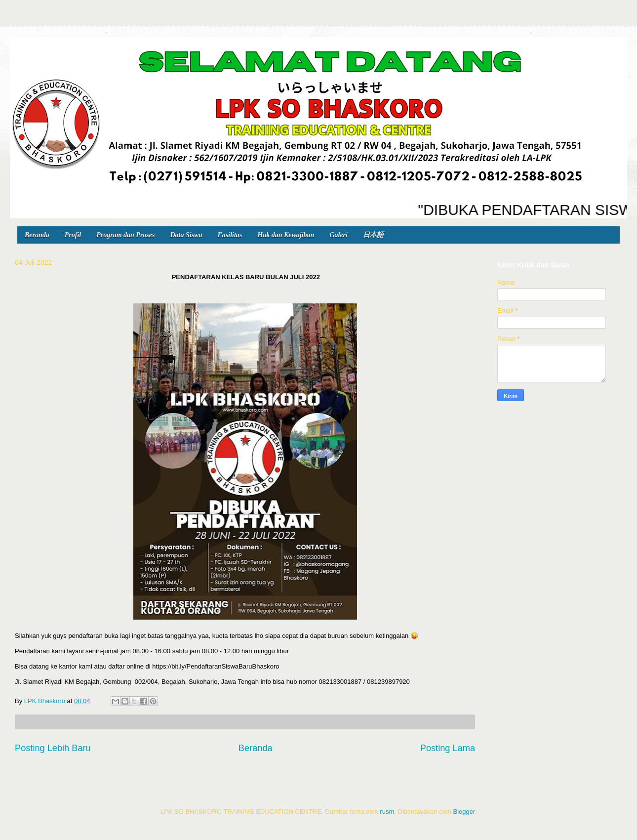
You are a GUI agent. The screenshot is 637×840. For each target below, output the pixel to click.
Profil (73, 235)
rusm (387, 812)
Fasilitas (230, 235)
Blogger (464, 812)
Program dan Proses (125, 235)
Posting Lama (448, 748)
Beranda (37, 235)
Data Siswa (186, 235)
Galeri (338, 235)
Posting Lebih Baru (53, 748)
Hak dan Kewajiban (286, 235)
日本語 (373, 235)
